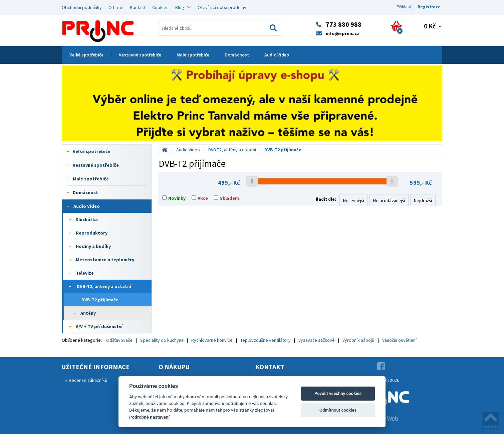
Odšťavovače (119, 340)
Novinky (177, 198)
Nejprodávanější (389, 200)
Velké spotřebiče (86, 55)
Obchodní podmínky (82, 7)
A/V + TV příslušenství (99, 326)
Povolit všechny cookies (338, 393)
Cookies (160, 7)
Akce (203, 198)
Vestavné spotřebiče (140, 55)
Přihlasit (404, 7)
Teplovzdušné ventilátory (266, 340)
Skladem (229, 198)
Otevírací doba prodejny (222, 7)
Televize (85, 273)
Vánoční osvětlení (399, 340)
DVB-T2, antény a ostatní (104, 286)
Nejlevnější (354, 200)
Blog (180, 7)
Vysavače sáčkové (317, 340)
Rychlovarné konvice (212, 340)
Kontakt (138, 7)
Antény (88, 313)
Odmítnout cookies (338, 410)
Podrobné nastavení (149, 417)
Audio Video (277, 55)
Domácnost (237, 55)
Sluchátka (87, 220)
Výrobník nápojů (358, 340)
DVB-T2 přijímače (100, 300)
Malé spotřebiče (193, 55)
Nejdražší (423, 200)
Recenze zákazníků (88, 380)
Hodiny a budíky (93, 246)
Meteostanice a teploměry (105, 260)
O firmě (116, 7)
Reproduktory (92, 233)
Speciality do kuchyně (162, 340)
